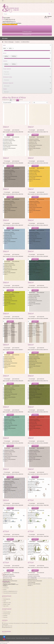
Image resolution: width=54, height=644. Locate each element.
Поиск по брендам (9, 42)
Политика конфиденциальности (10, 591)
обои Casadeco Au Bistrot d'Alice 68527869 (13, 443)
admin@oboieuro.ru (8, 627)
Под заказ (7, 72)
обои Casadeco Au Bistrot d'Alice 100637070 (38, 567)
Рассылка (5, 617)
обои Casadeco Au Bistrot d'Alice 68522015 (38, 194)
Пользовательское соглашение (10, 593)
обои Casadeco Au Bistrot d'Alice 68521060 (38, 163)
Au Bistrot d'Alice (25, 42)
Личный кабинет (7, 612)
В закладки (7, 130)
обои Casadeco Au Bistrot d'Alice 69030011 (13, 350)
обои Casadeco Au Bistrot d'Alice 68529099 (38, 318)
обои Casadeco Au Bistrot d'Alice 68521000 (13, 132)
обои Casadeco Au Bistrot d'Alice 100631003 (13, 567)
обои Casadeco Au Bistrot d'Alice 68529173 (38, 474)
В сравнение (16, 130)
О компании (6, 588)
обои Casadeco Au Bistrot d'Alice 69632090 (13, 505)
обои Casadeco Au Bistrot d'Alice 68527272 (38, 287)
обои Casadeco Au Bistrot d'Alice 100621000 (38, 505)
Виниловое (7, 86)
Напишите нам (27, 34)
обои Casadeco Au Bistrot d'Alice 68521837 (13, 225)
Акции (5, 601)
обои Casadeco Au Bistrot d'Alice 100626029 (13, 536)
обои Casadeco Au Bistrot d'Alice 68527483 (13, 318)
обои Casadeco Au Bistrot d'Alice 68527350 (38, 412)
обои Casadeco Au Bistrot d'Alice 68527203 (13, 412)
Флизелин (7, 80)
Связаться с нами (7, 603)
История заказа (7, 614)
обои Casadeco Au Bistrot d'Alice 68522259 (13, 381)
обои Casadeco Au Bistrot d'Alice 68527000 (13, 287)
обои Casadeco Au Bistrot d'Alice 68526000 (13, 256)
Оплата (5, 589)
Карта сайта (6, 606)
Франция (6, 92)
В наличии (7, 74)
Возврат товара (7, 604)
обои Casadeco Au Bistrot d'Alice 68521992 (13, 194)
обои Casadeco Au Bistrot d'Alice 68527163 (38, 381)
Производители (7, 599)
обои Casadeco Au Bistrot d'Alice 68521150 (38, 132)
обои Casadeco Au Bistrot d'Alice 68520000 (13, 163)
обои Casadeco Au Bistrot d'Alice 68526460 (38, 256)
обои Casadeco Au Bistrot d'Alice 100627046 (38, 536)
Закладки (5, 615)
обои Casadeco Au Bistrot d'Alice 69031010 (38, 350)
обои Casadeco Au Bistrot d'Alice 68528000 (38, 443)
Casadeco (17, 42)
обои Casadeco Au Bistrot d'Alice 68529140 (13, 474)
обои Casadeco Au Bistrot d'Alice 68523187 (38, 225)
